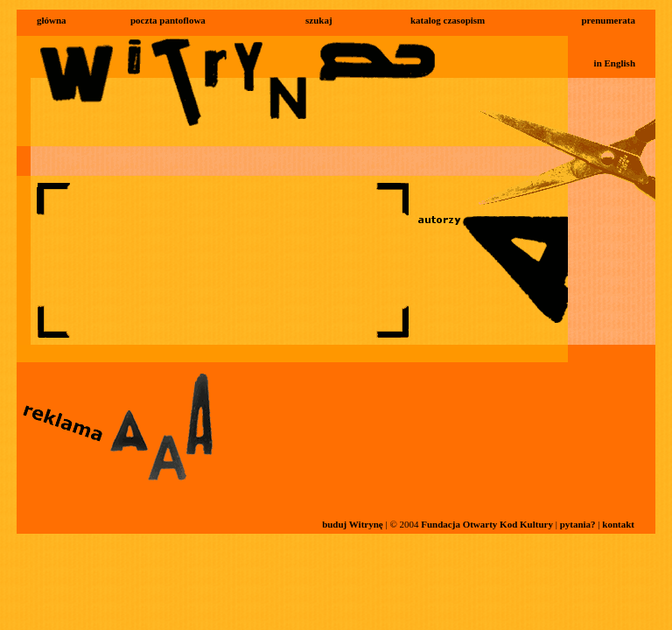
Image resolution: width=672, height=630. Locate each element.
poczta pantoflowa (168, 20)
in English (615, 63)
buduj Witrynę (353, 524)
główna (52, 20)
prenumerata (608, 20)
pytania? (578, 524)
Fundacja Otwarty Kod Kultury (487, 524)
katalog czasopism (448, 20)
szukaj (319, 20)
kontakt (618, 524)
